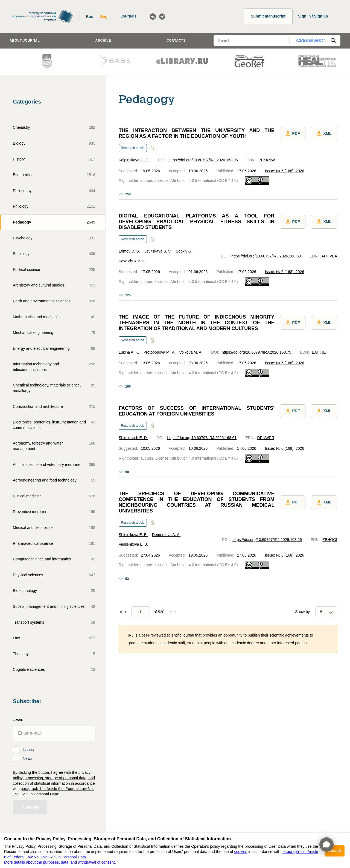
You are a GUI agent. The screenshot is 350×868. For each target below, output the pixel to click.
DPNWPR (266, 438)
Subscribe (30, 807)
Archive (103, 41)
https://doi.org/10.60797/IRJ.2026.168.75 (256, 352)
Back (125, 612)
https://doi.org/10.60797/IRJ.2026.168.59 (266, 256)
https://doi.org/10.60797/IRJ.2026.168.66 (267, 540)
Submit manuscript (268, 16)
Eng (104, 16)
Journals (129, 16)
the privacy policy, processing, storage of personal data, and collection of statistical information (54, 778)
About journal (25, 41)
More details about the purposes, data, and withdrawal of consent (59, 862)
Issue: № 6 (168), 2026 (285, 171)
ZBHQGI (330, 540)
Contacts (176, 41)
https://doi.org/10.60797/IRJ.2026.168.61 (202, 438)
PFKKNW (267, 160)
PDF (293, 134)
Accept (335, 851)
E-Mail (18, 720)
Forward (170, 612)
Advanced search (311, 40)
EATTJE (319, 352)
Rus (89, 16)
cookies (241, 852)
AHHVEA (329, 256)
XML (324, 134)
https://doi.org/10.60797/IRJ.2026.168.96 (203, 160)
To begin (121, 612)
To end (175, 612)
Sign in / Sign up (313, 16)
